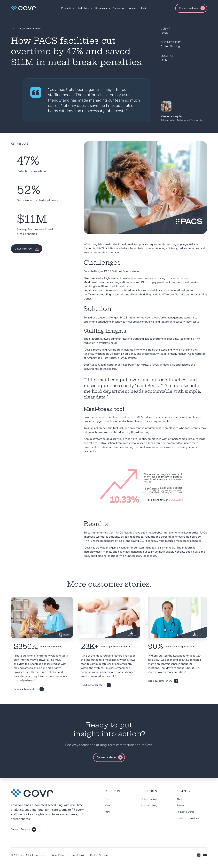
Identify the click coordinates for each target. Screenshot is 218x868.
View (108, 805)
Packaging (118, 8)
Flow (108, 812)
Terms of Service (77, 855)
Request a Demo (185, 812)
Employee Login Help (188, 818)
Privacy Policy (57, 855)
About (132, 8)
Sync (107, 799)
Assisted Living (149, 805)
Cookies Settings (99, 855)
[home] (23, 8)
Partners (181, 805)
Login (144, 8)
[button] (67, 8)
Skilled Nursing (149, 799)
